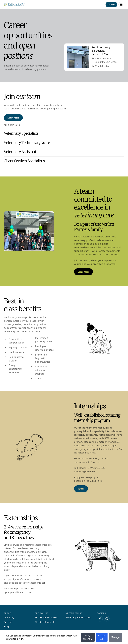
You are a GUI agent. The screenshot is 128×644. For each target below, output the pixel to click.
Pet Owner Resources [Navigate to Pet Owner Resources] (46, 617)
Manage (115, 637)
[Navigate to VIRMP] (81, 489)
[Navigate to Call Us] (111, 5)
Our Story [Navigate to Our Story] (9, 617)
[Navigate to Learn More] (13, 118)
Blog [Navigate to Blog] (6, 627)
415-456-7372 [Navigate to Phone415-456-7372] (101, 66)
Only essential (88, 637)
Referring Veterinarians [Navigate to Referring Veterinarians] (78, 617)
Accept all (102, 637)
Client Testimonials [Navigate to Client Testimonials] (45, 622)
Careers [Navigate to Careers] (8, 622)
